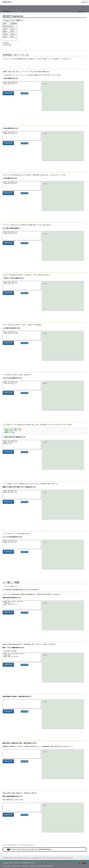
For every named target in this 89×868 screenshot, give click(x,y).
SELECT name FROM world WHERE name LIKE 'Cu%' (22, 544)
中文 (22, 20)
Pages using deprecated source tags (20, 857)
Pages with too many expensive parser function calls (58, 857)
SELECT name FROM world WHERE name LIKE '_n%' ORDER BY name (22, 444)
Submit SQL (8, 93)
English (13, 20)
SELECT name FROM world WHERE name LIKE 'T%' (22, 136)
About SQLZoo (16, 866)
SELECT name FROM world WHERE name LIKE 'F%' (22, 86)
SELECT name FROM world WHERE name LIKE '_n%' (22, 494)
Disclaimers (25, 866)
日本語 (18, 20)
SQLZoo (7, 2)
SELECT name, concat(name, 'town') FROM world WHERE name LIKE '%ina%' (22, 657)
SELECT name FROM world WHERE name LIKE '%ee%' (22, 335)
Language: (6, 20)
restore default (25, 93)
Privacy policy (7, 866)
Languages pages (37, 857)
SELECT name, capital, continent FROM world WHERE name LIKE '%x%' (22, 605)
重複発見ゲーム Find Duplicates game (22, 845)
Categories (6, 857)
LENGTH (17, 799)
